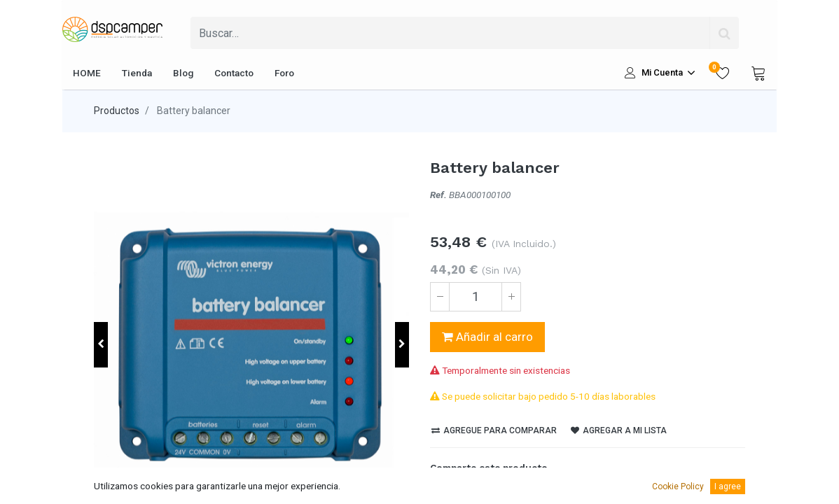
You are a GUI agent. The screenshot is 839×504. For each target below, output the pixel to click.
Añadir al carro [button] (487, 337)
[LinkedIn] (488, 492)
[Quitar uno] (440, 297)
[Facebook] (441, 492)
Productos (117, 111)
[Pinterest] (512, 492)
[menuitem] (87, 73)
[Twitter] (464, 492)
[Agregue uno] (511, 297)
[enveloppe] (536, 492)
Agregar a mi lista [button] (619, 430)
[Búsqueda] (724, 33)
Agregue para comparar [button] (494, 430)
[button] (101, 345)
